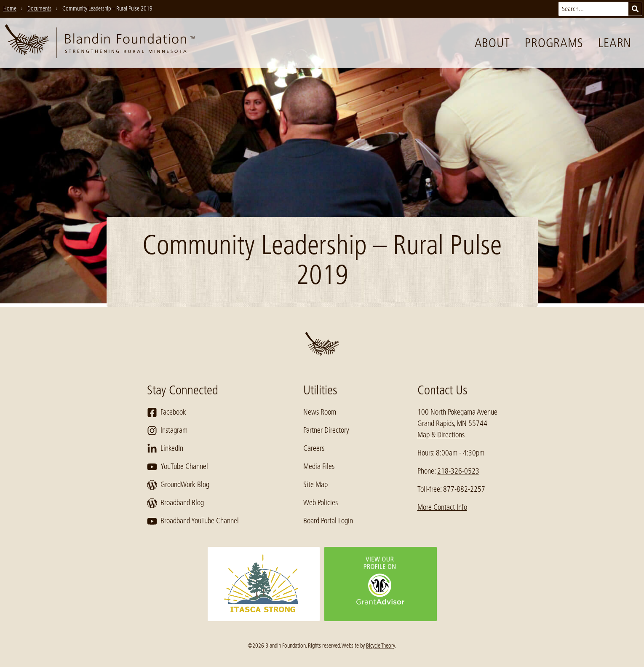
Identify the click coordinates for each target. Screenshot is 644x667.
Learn (615, 43)
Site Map (315, 485)
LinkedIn (165, 449)
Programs (554, 43)
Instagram (167, 431)
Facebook (167, 413)
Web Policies (321, 503)
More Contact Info (442, 507)
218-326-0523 (458, 471)
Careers (314, 448)
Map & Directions (441, 435)
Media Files (319, 466)
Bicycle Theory (381, 646)
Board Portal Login (328, 521)
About (492, 43)
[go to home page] (100, 43)
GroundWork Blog (178, 485)
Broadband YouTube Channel (193, 521)
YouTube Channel (178, 467)
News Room (320, 412)
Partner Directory (326, 430)
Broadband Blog (175, 503)
